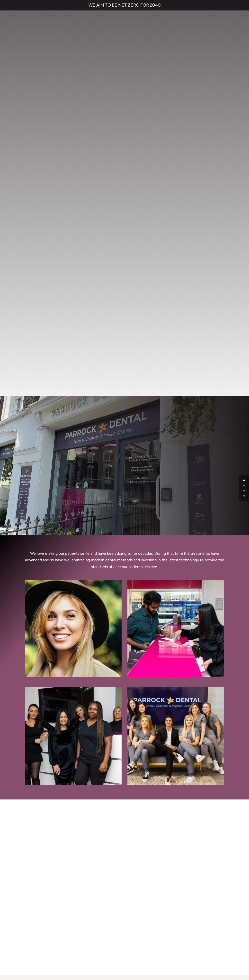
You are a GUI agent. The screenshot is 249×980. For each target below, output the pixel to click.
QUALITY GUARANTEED (202, 944)
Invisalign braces (84, 848)
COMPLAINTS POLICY (122, 944)
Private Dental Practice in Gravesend (124, 960)
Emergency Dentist (87, 887)
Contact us (138, 848)
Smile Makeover (84, 877)
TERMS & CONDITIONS (46, 944)
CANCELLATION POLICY (162, 944)
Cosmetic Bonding (86, 868)
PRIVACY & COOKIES (85, 944)
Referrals (136, 858)
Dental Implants (84, 858)
